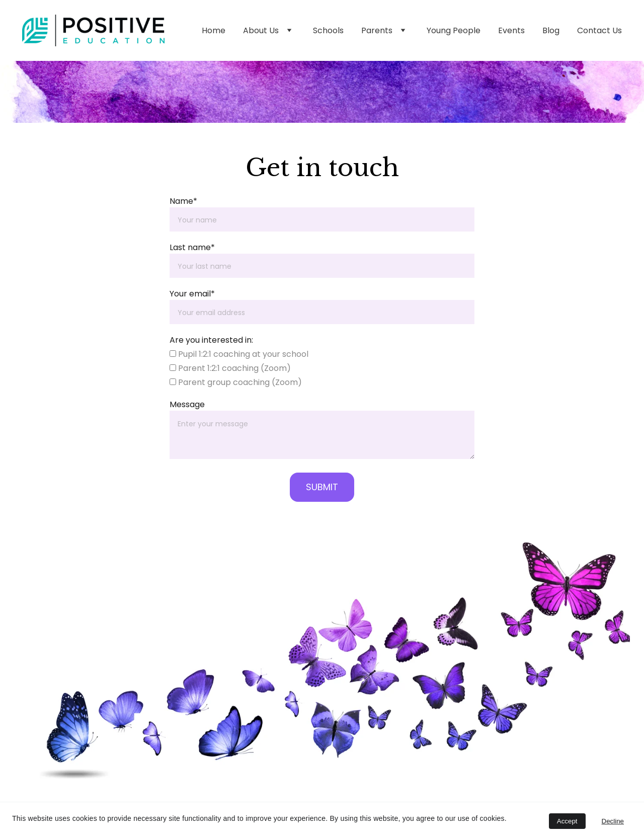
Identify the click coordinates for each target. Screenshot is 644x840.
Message (187, 404)
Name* (183, 201)
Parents (377, 30)
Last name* (192, 247)
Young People (454, 30)
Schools (328, 30)
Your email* (192, 294)
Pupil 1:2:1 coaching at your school (239, 354)
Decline (613, 821)
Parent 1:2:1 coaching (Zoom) (230, 368)
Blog (551, 30)
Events (511, 30)
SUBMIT (322, 487)
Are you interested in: (211, 340)
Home (214, 30)
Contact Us (599, 30)
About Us (261, 30)
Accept (567, 821)
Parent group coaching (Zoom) (236, 382)
